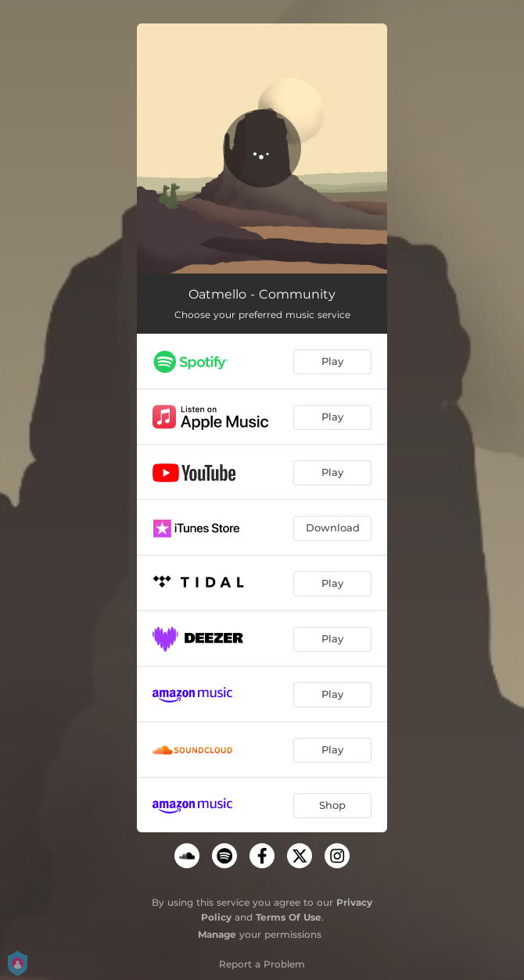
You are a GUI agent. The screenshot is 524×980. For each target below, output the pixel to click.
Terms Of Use (289, 917)
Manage (217, 934)
